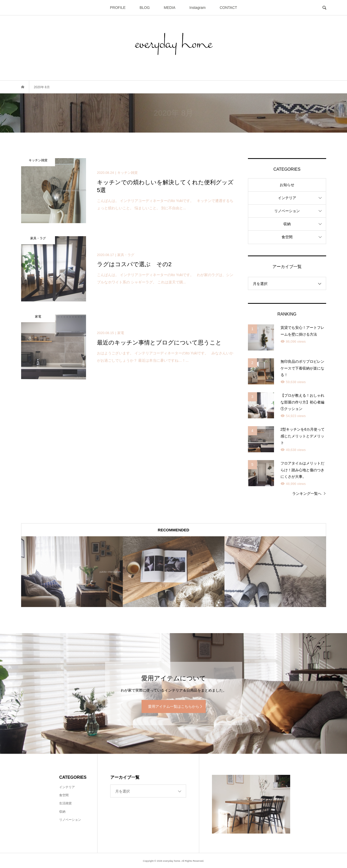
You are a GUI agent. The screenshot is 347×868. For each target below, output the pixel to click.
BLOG (145, 8)
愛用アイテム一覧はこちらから (174, 706)
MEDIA (169, 8)
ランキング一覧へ (307, 494)
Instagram (198, 8)
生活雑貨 (65, 803)
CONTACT (229, 8)
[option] (72, 572)
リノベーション (287, 211)
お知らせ (287, 185)
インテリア (287, 198)
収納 (287, 224)
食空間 (287, 237)
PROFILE (118, 8)
